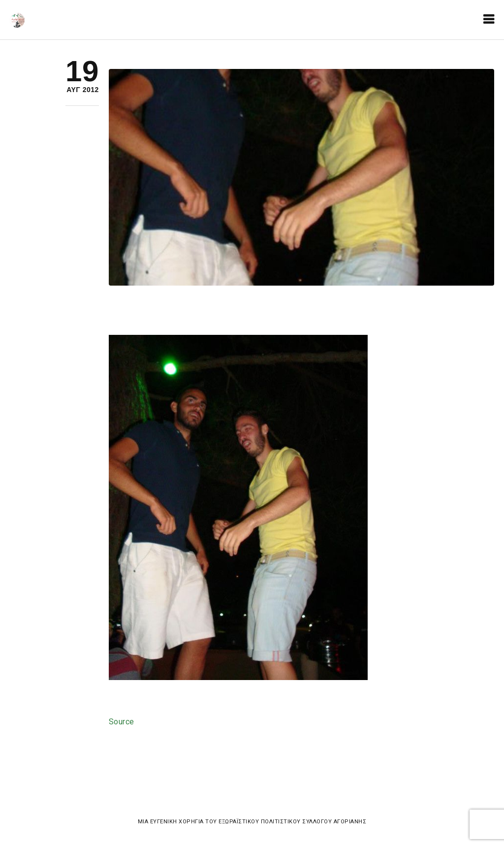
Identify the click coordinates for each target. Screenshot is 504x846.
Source (122, 722)
